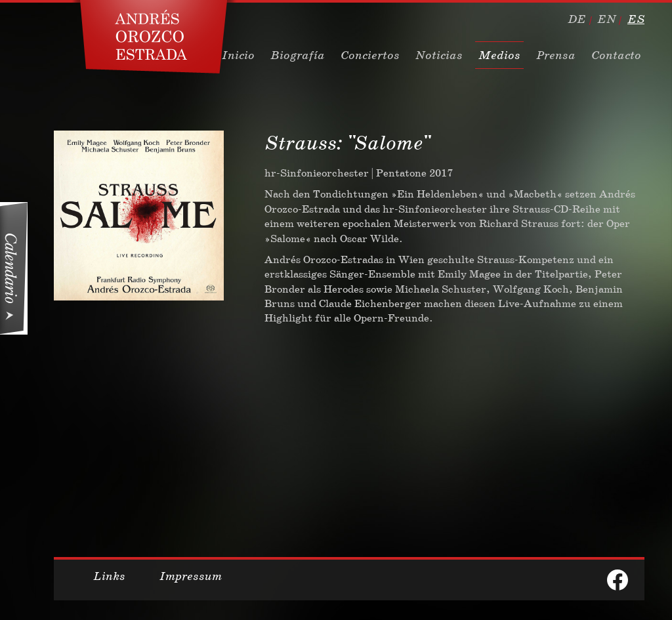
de (577, 19)
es (636, 19)
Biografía (298, 55)
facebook (618, 580)
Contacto (616, 55)
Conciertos (370, 55)
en (607, 19)
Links (109, 576)
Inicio (238, 55)
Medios (499, 55)
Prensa (556, 55)
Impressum (191, 576)
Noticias (439, 55)
